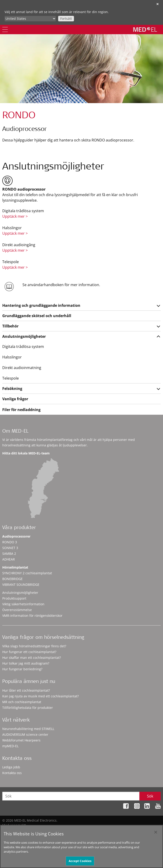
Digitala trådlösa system (23, 347)
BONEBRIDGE (12, 579)
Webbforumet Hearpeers (21, 740)
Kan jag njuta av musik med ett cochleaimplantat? (41, 696)
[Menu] (5, 30)
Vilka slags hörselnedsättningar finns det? (34, 646)
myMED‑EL (10, 746)
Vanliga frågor (15, 399)
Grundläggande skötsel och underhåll (37, 316)
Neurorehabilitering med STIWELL (28, 729)
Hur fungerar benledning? (22, 669)
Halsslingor (12, 357)
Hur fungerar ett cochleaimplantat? (29, 652)
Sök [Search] (150, 796)
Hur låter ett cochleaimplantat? (26, 690)
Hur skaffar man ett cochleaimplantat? (32, 658)
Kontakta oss (12, 773)
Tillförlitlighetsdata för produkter (28, 708)
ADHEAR (9, 559)
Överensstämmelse (17, 610)
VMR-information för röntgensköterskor (32, 616)
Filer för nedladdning (21, 410)
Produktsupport (14, 598)
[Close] (156, 835)
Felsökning (12, 389)
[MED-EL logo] (145, 29)
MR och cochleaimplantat (22, 702)
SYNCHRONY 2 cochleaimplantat (27, 573)
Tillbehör (10, 326)
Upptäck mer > (15, 216)
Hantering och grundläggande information (41, 305)
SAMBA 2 (9, 554)
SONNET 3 (10, 548)
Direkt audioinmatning (22, 368)
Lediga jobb (11, 767)
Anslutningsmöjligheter (24, 336)
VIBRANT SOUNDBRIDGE (21, 585)
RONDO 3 (10, 542)
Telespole (11, 378)
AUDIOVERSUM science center (25, 734)
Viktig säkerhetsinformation (23, 604)
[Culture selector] (30, 19)
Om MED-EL (15, 432)
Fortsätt (66, 18)
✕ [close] (158, 4)
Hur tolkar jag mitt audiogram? (26, 663)
